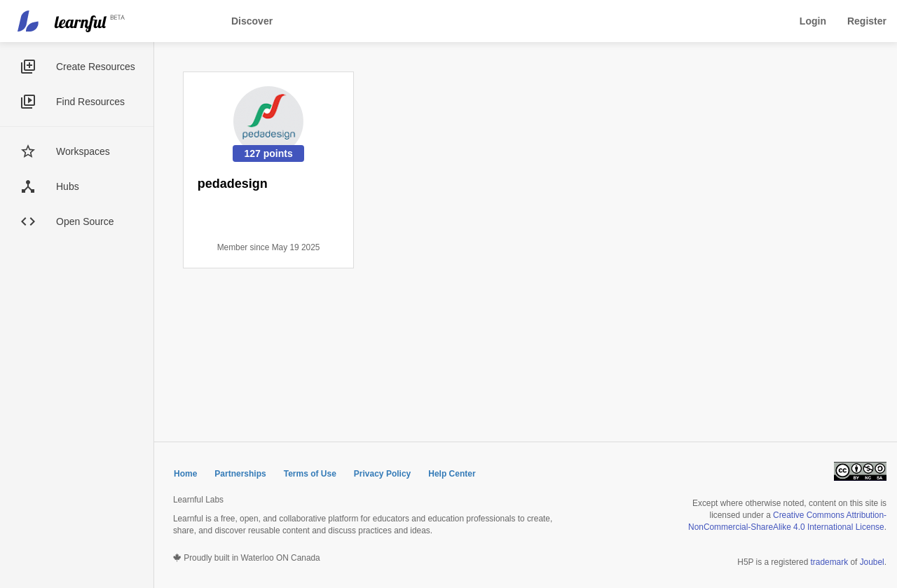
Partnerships (240, 474)
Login (813, 21)
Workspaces (83, 151)
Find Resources (90, 102)
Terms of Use (310, 474)
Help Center (452, 474)
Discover (252, 21)
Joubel (872, 562)
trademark (830, 562)
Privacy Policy (382, 474)
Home (185, 474)
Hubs (68, 186)
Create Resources (96, 67)
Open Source (85, 221)
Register (867, 21)
